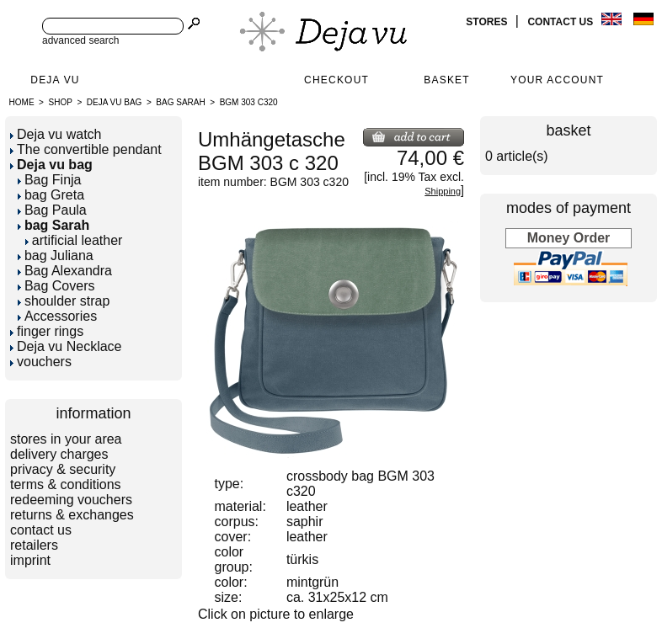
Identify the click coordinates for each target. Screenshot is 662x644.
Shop (61, 102)
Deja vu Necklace (66, 346)
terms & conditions (66, 484)
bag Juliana (56, 255)
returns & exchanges (72, 515)
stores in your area (66, 439)
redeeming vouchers (71, 500)
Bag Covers (56, 286)
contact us (561, 22)
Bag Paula (52, 210)
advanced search (80, 40)
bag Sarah (180, 102)
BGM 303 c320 (249, 102)
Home (22, 102)
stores (488, 22)
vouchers (41, 362)
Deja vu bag (115, 102)
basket (568, 130)
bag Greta (51, 195)
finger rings (47, 331)
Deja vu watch (56, 134)
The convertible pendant (86, 149)
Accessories (57, 316)
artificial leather (74, 240)
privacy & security (63, 469)
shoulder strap (64, 301)
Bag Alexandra (65, 271)
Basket (447, 80)
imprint (30, 560)
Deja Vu (55, 80)
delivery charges (59, 454)
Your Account (557, 80)
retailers (34, 545)
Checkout (336, 80)
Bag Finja (50, 180)
